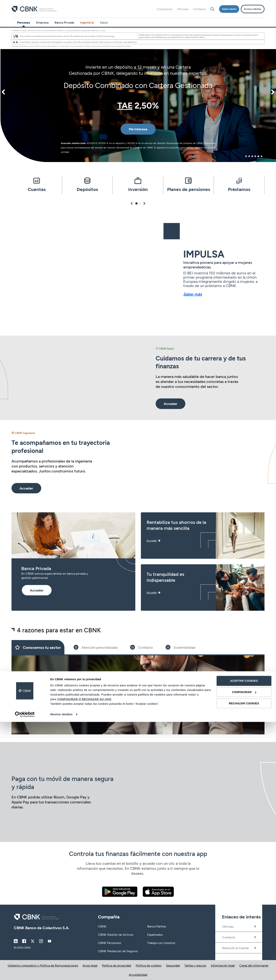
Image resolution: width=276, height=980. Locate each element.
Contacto (200, 9)
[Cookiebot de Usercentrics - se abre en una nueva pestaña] (25, 973)
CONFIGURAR (244, 950)
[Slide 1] (38, 647)
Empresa (42, 22)
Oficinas (183, 9)
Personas (24, 22)
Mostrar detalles (61, 972)
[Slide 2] (96, 647)
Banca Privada (64, 22)
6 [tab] (261, 156)
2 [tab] (249, 156)
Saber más (193, 294)
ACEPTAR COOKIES (244, 939)
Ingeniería (87, 22)
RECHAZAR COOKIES (244, 961)
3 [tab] (252, 156)
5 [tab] (258, 156)
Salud (104, 22)
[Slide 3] (142, 647)
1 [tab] (246, 156)
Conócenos (165, 9)
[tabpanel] (138, 95)
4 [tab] (255, 156)
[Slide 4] (181, 647)
